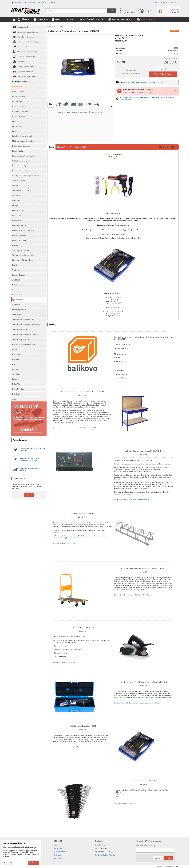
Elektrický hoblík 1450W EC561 (64, 662)
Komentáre (62, 147)
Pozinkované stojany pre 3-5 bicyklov (66, 544)
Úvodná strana (160, 866)
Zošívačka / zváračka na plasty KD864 (66, 747)
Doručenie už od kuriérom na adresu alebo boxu (143, 82)
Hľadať (112, 11)
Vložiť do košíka (163, 74)
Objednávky (59, 848)
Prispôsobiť (8, 863)
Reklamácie (58, 855)
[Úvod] (25, 11)
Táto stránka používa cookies (15, 843)
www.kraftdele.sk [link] (121, 378)
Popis (51, 147)
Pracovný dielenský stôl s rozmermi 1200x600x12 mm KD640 (74, 428)
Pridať (169, 858)
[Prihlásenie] (146, 11)
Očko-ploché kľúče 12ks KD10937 (126, 804)
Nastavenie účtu (60, 852)
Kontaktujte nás (100, 845)
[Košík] (168, 11)
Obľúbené (58, 859)
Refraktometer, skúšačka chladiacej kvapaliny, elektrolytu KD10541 (137, 703)
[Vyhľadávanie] (75, 11)
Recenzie (80, 147)
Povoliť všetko (34, 863)
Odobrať (158, 858)
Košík (56, 845)
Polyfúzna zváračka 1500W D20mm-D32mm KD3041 (30, 459)
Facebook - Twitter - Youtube (105, 855)
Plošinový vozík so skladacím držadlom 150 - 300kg (132, 595)
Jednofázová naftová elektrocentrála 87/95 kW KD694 (133, 500)
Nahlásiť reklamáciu (170, 866)
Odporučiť (29, 495)
